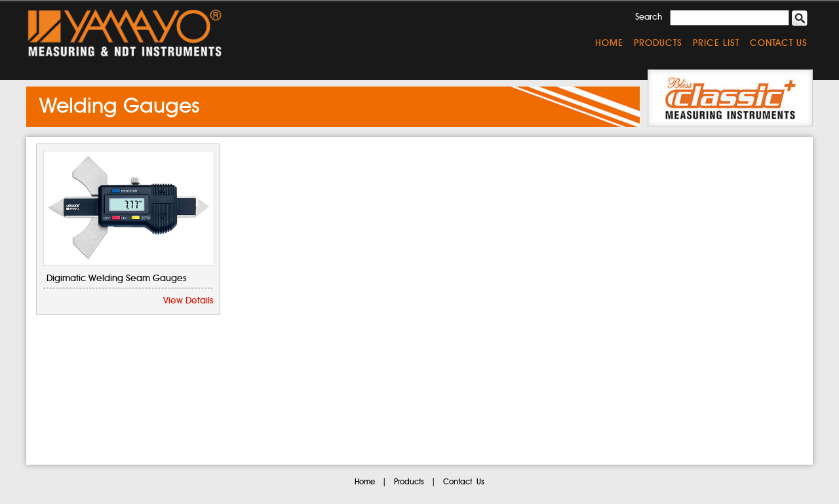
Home (609, 43)
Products (658, 43)
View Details (188, 301)
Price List (716, 43)
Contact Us (779, 43)
